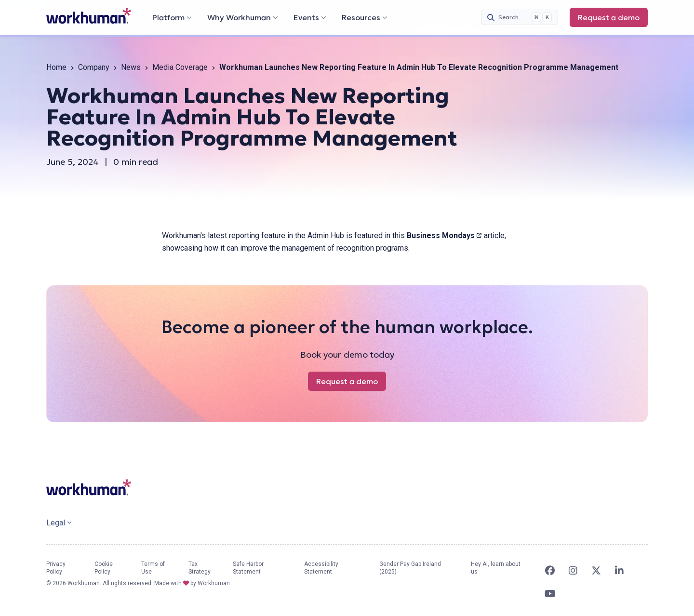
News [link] (131, 67)
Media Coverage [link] (180, 67)
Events (310, 17)
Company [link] (94, 67)
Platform (172, 17)
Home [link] (56, 67)
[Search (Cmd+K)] (520, 17)
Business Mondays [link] (444, 235)
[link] (89, 16)
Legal (59, 523)
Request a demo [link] (613, 20)
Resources (365, 17)
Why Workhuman (243, 17)
